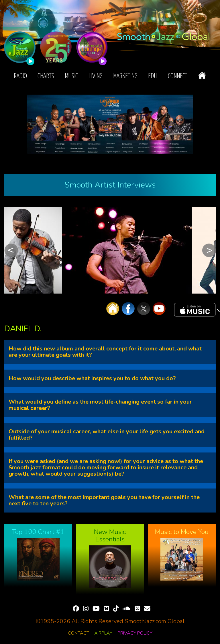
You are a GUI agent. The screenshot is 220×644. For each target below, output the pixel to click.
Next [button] (209, 250)
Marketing (125, 76)
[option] (33, 250)
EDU (153, 76)
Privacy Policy (135, 633)
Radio (20, 76)
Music (71, 76)
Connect (178, 76)
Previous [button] (11, 250)
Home (202, 75)
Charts (46, 76)
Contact (78, 633)
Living (96, 76)
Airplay (103, 633)
